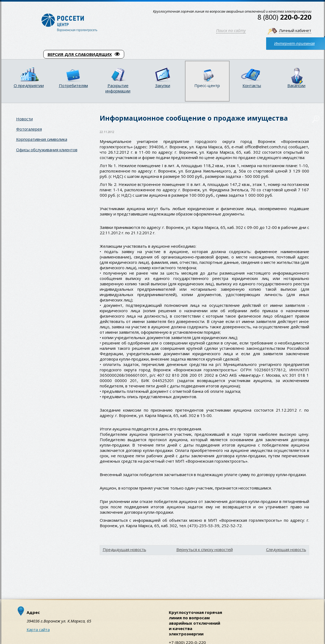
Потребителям (73, 85)
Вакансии (296, 85)
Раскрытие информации (118, 88)
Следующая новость (286, 549)
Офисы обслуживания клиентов (47, 150)
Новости (24, 119)
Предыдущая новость (124, 549)
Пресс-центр (207, 85)
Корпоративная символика (42, 139)
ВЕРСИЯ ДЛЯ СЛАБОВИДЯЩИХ (84, 54)
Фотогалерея (29, 129)
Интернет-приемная (294, 43)
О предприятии (29, 85)
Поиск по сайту (231, 30)
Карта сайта (38, 629)
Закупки (163, 85)
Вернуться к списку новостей (205, 549)
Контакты (252, 85)
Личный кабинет (295, 30)
